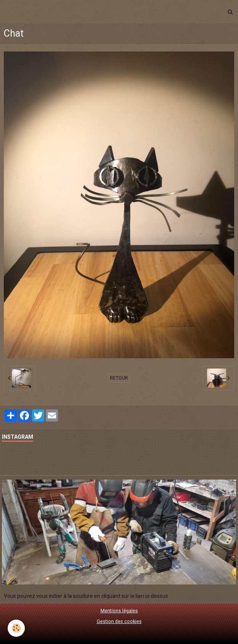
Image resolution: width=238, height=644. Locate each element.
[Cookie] (16, 628)
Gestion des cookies (119, 621)
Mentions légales (119, 611)
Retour (119, 378)
